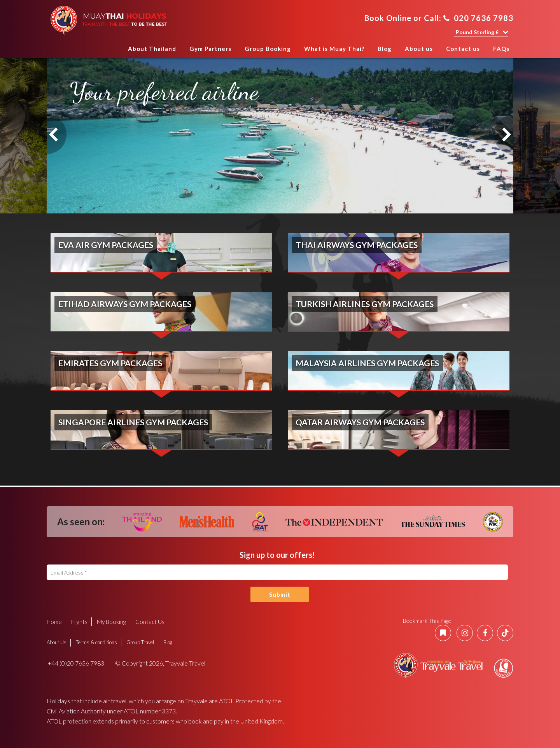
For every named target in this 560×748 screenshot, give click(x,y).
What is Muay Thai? (334, 49)
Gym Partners (210, 49)
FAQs (501, 49)
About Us (57, 642)
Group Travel (140, 642)
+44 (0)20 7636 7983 (75, 663)
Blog (385, 49)
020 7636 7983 (478, 18)
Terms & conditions (96, 642)
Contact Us (150, 622)
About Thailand (152, 49)
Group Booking (268, 49)
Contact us (463, 49)
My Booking (111, 622)
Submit (280, 594)
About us (419, 49)
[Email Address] (277, 572)
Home (114, 51)
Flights (79, 622)
